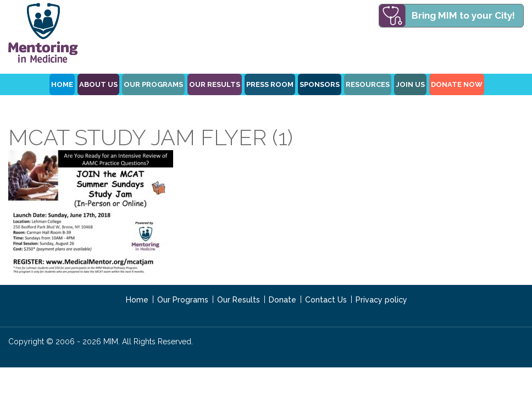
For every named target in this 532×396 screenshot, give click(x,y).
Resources (368, 84)
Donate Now (457, 84)
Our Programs (183, 300)
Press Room (270, 84)
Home (137, 300)
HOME (62, 84)
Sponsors (320, 84)
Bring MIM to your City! (463, 15)
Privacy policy (381, 300)
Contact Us (326, 300)
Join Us (410, 84)
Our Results (215, 84)
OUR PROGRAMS (153, 84)
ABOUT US (98, 84)
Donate (282, 300)
